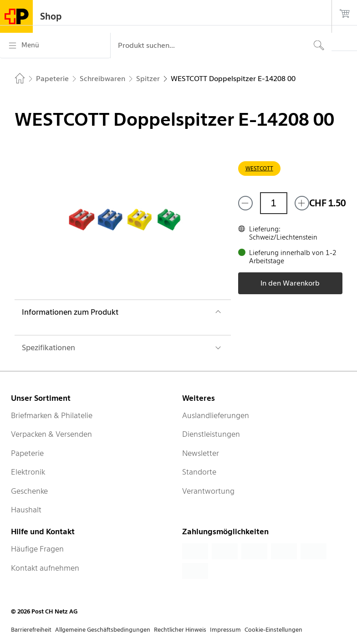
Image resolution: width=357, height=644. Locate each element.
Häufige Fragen (37, 549)
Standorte (199, 472)
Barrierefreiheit (31, 630)
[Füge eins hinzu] (302, 203)
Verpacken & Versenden (51, 434)
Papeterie (27, 453)
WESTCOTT (259, 168)
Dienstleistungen (211, 434)
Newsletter (201, 453)
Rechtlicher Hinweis (180, 630)
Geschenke (29, 491)
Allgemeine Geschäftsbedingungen (103, 630)
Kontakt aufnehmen (45, 568)
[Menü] (55, 46)
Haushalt (26, 510)
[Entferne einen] (245, 203)
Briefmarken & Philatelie (52, 415)
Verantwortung (208, 491)
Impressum (225, 630)
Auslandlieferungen (216, 415)
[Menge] (274, 203)
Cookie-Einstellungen (273, 630)
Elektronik (28, 472)
